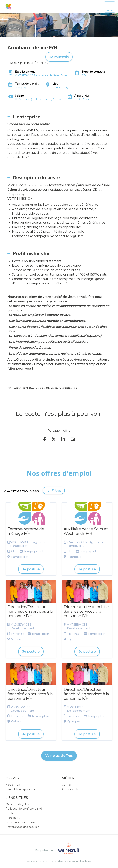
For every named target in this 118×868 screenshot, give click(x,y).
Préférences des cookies (22, 827)
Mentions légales (17, 804)
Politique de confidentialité (24, 809)
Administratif (70, 789)
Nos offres (13, 785)
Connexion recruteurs (21, 822)
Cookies (11, 813)
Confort (67, 785)
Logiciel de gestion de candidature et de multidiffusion (59, 861)
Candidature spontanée (22, 789)
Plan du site (13, 818)
